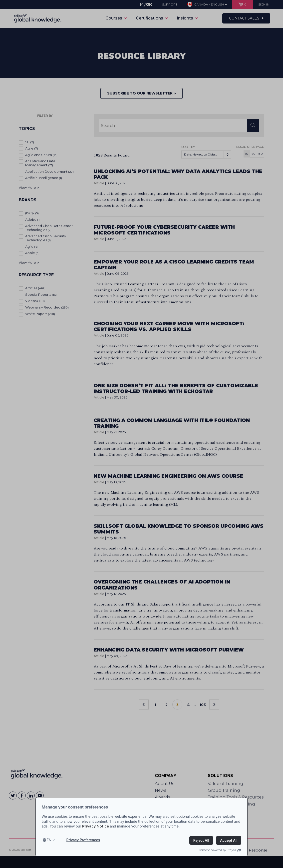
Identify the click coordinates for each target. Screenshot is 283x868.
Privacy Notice (96, 826)
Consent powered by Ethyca (220, 850)
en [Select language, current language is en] (49, 840)
